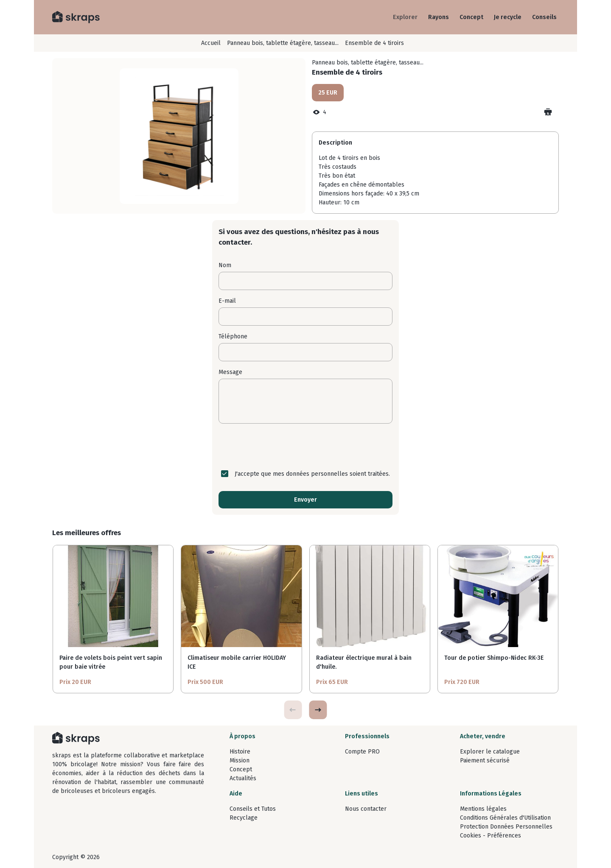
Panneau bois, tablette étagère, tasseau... (283, 43)
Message (230, 372)
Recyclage (244, 818)
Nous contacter (366, 809)
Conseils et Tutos (253, 809)
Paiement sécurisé (485, 761)
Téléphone (233, 336)
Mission (240, 761)
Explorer (405, 17)
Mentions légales (483, 809)
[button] (318, 710)
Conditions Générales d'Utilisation (505, 818)
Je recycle (508, 17)
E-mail (227, 301)
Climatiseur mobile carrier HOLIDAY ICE (237, 662)
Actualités (243, 778)
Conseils (544, 17)
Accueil (211, 43)
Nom (225, 265)
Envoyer (305, 500)
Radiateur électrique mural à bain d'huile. (364, 662)
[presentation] (305, 447)
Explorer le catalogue (490, 752)
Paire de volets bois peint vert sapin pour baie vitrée (111, 662)
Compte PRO (362, 752)
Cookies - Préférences (490, 836)
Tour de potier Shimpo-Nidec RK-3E (494, 658)
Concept (471, 17)
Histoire (240, 752)
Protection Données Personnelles (506, 827)
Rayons (439, 17)
